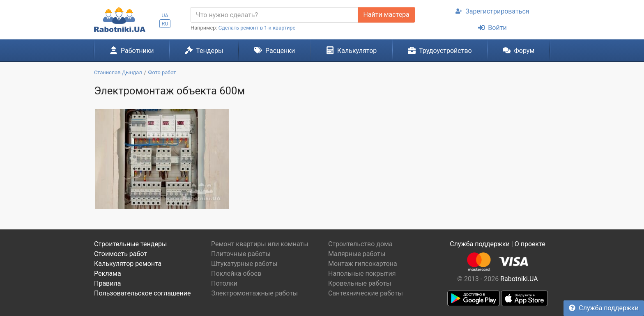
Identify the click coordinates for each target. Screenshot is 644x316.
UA (165, 15)
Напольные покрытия (362, 274)
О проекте (530, 244)
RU (165, 24)
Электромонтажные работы (254, 293)
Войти (492, 28)
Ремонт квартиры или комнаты (260, 244)
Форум (519, 50)
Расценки (275, 50)
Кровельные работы (360, 283)
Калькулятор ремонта (128, 264)
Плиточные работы (241, 254)
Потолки (224, 283)
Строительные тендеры (130, 244)
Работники (132, 50)
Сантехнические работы (366, 293)
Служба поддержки (604, 308)
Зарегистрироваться (492, 11)
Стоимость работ (121, 254)
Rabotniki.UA (519, 279)
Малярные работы (357, 254)
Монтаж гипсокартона (363, 264)
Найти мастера (386, 15)
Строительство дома (360, 244)
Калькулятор (352, 50)
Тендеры (204, 50)
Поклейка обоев (236, 274)
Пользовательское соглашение (143, 293)
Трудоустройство (440, 50)
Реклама (108, 274)
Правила (107, 283)
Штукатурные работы (244, 264)
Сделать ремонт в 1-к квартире (257, 28)
